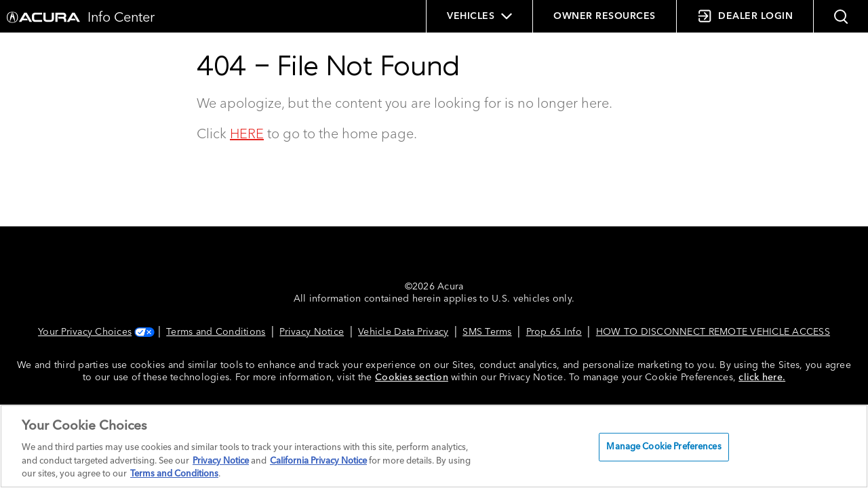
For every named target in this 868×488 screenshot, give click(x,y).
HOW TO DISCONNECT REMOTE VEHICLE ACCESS (713, 332)
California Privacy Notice (318, 461)
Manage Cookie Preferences (664, 447)
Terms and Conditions (216, 332)
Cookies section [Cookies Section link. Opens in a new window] (412, 378)
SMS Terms (487, 332)
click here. (762, 378)
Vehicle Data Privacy (403, 332)
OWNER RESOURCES (605, 16)
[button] (841, 16)
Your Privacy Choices (95, 332)
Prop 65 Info (554, 332)
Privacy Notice (312, 332)
